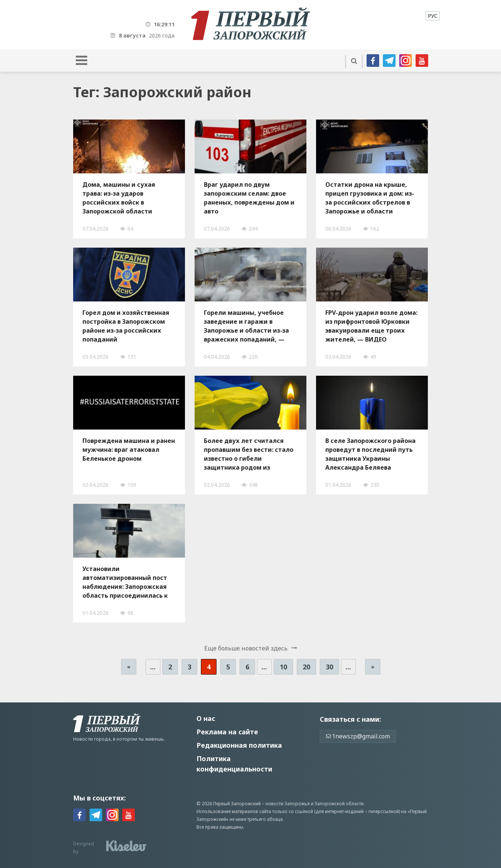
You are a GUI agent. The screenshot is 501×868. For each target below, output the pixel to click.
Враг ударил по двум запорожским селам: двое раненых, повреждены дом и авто (249, 198)
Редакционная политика (239, 745)
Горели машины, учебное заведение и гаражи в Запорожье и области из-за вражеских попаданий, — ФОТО (246, 326)
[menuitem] (433, 16)
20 (306, 667)
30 (329, 667)
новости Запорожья (288, 804)
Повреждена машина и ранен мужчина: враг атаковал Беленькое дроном (129, 450)
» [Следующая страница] (373, 667)
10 (283, 667)
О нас (206, 718)
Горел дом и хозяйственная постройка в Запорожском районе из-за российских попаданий (126, 326)
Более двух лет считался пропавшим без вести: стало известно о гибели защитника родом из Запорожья (249, 454)
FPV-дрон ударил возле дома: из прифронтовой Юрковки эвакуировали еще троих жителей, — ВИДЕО (371, 326)
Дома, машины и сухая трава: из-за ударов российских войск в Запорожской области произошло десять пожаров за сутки (126, 198)
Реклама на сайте (227, 732)
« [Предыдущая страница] (129, 667)
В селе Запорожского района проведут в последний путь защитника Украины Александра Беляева (370, 454)
